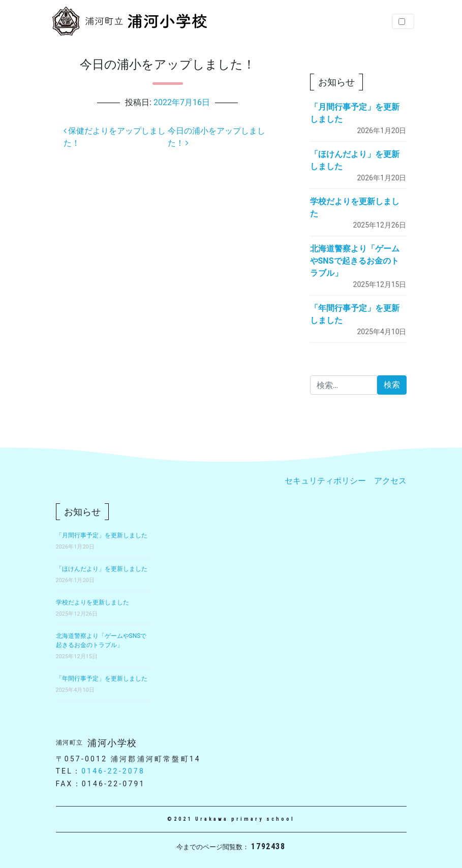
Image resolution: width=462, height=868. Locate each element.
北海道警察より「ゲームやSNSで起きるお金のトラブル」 (355, 261)
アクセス (390, 481)
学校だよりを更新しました (93, 602)
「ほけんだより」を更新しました (102, 569)
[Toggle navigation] (403, 21)
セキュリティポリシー (325, 481)
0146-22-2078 (113, 771)
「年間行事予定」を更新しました (102, 679)
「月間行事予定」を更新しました (102, 535)
